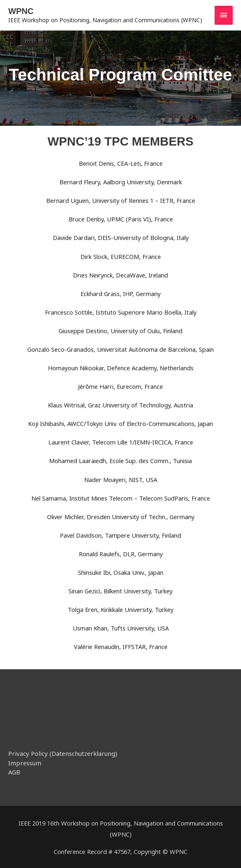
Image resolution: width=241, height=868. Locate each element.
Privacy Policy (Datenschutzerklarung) (60, 753)
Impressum (24, 762)
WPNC (21, 11)
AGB (14, 771)
